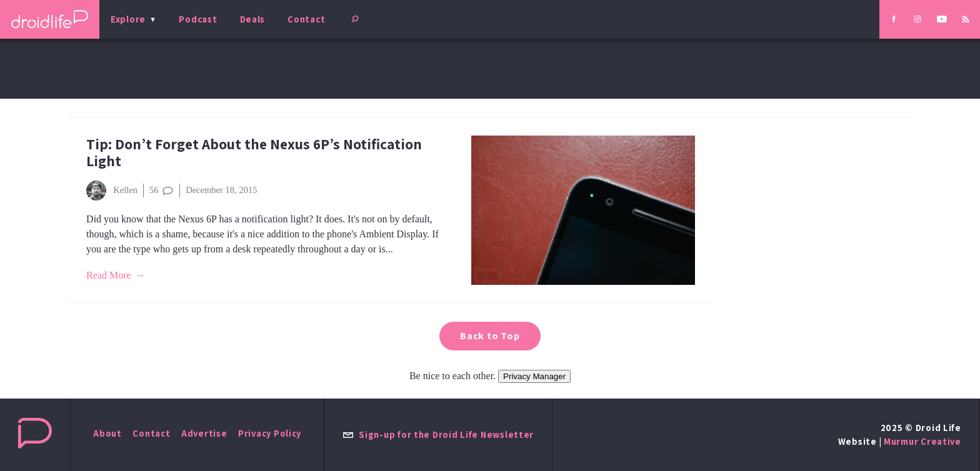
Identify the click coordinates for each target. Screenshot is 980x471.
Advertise (204, 433)
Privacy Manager (534, 376)
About (107, 433)
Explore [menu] (128, 19)
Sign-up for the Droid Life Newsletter (438, 434)
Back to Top (490, 336)
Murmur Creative (922, 441)
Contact (306, 19)
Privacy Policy (270, 433)
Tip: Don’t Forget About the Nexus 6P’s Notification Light (254, 152)
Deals (253, 19)
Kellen (112, 191)
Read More (109, 275)
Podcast (198, 19)
